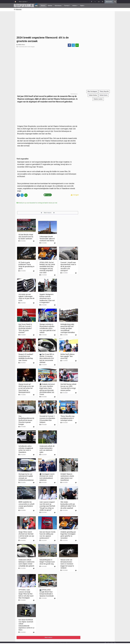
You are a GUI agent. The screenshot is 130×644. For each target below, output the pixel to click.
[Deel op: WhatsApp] (77, 45)
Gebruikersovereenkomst (49, 641)
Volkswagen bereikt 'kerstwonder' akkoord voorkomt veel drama (47, 239)
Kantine (50, 6)
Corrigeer (75, 195)
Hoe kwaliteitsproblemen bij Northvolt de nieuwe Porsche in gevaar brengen (26, 420)
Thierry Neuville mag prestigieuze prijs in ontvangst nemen (67, 418)
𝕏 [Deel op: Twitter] (73, 45)
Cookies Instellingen (64, 641)
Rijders (82, 6)
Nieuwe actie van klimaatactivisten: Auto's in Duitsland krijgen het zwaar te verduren (67, 564)
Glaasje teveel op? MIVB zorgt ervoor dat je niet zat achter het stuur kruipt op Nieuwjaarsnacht (26, 388)
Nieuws (43, 6)
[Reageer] (34, 241)
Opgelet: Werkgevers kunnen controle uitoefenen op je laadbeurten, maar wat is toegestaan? (47, 298)
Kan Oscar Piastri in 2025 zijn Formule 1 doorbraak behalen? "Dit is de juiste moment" (25, 328)
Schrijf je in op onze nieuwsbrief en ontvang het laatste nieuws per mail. (37, 203)
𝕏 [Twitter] (108, 639)
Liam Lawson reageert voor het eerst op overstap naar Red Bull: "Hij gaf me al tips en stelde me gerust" (47, 506)
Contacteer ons (54, 639)
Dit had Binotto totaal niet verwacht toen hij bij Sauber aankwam (26, 237)
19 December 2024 (23, 47)
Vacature (78, 639)
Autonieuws (58, 6)
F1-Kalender (18, 10)
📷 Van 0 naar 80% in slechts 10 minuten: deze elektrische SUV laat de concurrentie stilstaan (47, 358)
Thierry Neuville (104, 91)
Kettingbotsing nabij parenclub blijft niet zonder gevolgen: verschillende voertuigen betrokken (68, 328)
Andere (75, 6)
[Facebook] (105, 639)
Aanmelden (109, 2)
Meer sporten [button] (23, 2)
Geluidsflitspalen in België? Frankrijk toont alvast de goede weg (47, 562)
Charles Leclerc (98, 99)
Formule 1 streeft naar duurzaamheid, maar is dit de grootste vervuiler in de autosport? (68, 266)
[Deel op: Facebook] (69, 45)
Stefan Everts (104, 95)
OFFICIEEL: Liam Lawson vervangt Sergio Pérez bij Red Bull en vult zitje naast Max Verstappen (26, 594)
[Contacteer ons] (112, 639)
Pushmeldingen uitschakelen (80, 641)
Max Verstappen (92, 91)
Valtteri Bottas (93, 95)
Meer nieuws (48, 213)
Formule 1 (67, 6)
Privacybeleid (70, 639)
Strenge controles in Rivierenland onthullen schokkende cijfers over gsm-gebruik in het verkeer (48, 328)
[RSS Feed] (115, 639)
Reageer (33, 47)
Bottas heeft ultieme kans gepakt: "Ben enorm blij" (67, 356)
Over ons (62, 639)
